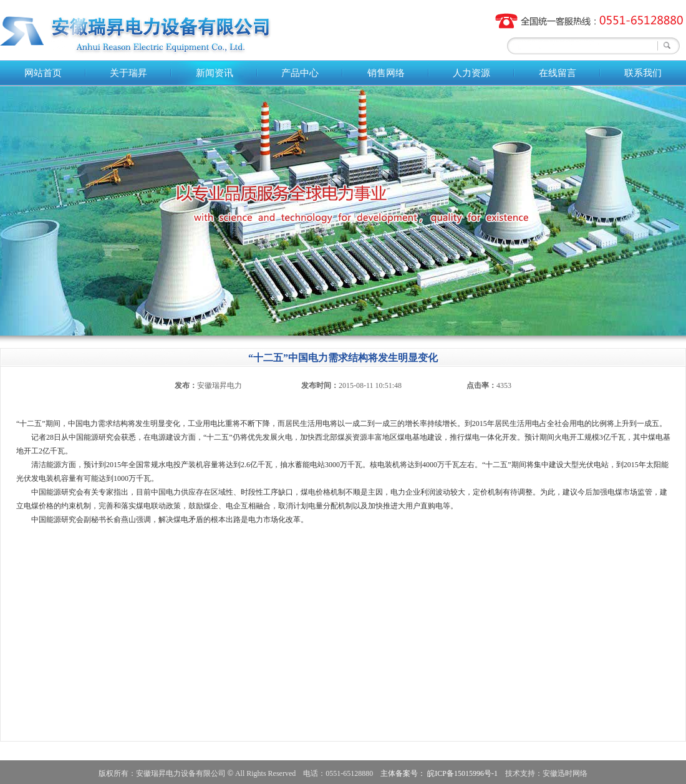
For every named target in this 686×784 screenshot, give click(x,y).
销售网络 (386, 73)
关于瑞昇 (128, 73)
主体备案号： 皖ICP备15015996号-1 (439, 773)
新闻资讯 (215, 73)
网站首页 (43, 73)
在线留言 (558, 73)
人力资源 (471, 73)
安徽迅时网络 (565, 773)
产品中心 (300, 73)
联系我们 (643, 73)
